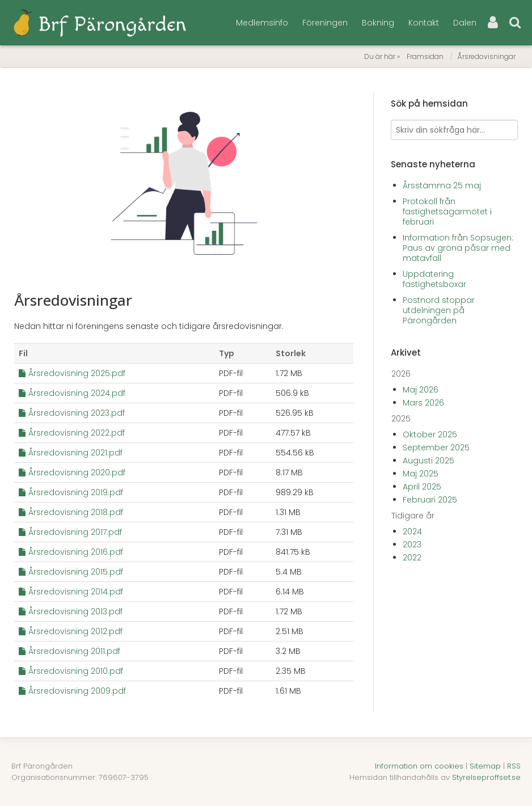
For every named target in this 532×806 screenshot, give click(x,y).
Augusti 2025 (428, 461)
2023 (412, 545)
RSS (514, 766)
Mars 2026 (423, 403)
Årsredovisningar (486, 56)
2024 (412, 531)
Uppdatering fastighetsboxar (434, 279)
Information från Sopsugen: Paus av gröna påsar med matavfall (458, 248)
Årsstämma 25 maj (442, 185)
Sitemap (485, 766)
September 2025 (436, 448)
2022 (412, 558)
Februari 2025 (430, 500)
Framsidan (425, 56)
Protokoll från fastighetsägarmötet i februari (447, 212)
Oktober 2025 (430, 434)
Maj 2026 (421, 390)
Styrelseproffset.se (486, 777)
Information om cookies (419, 766)
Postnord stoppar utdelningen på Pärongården (439, 310)
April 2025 (422, 487)
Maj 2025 (421, 474)
